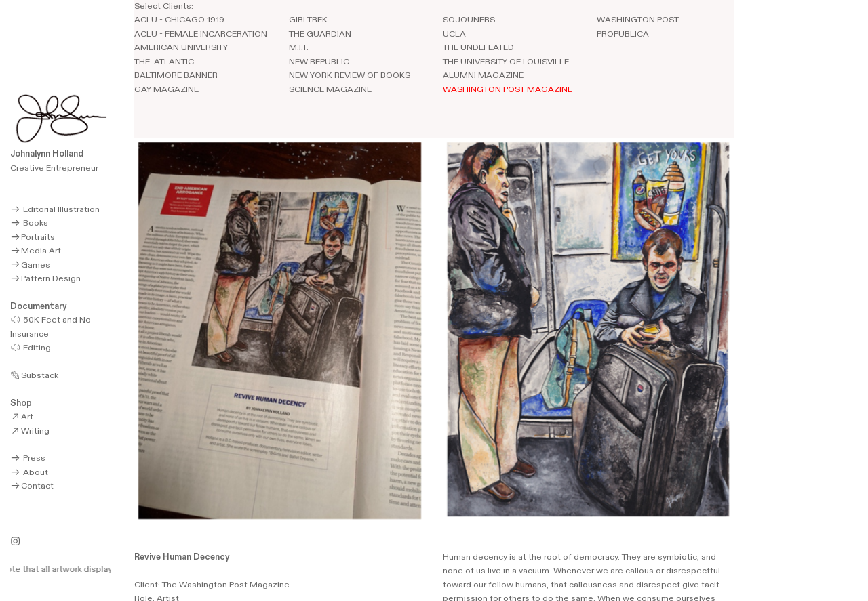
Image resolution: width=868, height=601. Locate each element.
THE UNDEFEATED (478, 48)
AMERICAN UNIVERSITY (182, 48)
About (29, 473)
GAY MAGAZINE (166, 90)
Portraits (32, 237)
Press (27, 458)
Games (30, 265)
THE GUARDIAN (320, 34)
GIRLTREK (308, 20)
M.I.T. (299, 48)
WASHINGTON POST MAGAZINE (508, 90)
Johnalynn (30, 154)
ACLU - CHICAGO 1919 (179, 20)
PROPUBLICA (623, 34)
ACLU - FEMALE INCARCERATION (201, 34)
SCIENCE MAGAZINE (330, 90)
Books (29, 223)
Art (21, 417)
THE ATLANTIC (164, 62)
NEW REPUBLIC (319, 62)
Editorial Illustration (55, 210)
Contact (32, 486)
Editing (30, 348)
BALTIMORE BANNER (176, 76)
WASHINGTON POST (638, 20)
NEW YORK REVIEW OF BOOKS (350, 76)
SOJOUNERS (469, 20)
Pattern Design (45, 279)
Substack (34, 376)
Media (28, 251)
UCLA (454, 34)
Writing (29, 431)
